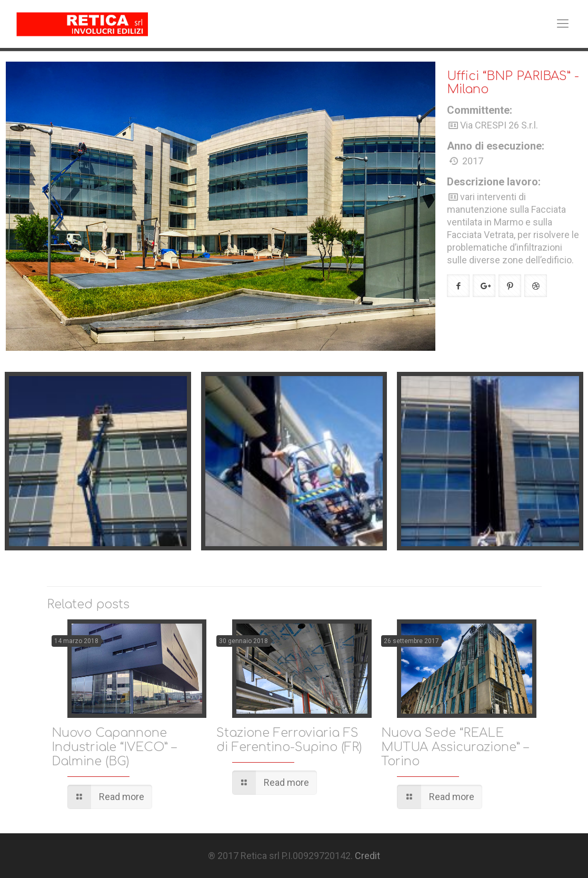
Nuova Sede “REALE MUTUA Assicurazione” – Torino (455, 747)
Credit (367, 856)
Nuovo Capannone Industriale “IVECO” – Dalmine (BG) (114, 747)
